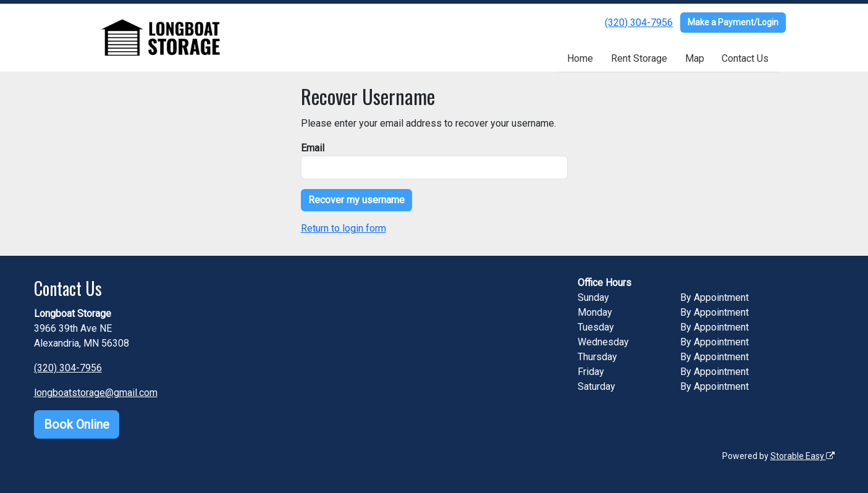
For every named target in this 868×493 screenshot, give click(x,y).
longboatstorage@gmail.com (96, 393)
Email (313, 148)
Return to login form (343, 228)
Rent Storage (639, 58)
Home (580, 58)
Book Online (77, 424)
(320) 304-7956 (639, 23)
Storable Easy (803, 456)
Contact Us (745, 58)
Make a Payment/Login (733, 22)
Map (695, 58)
